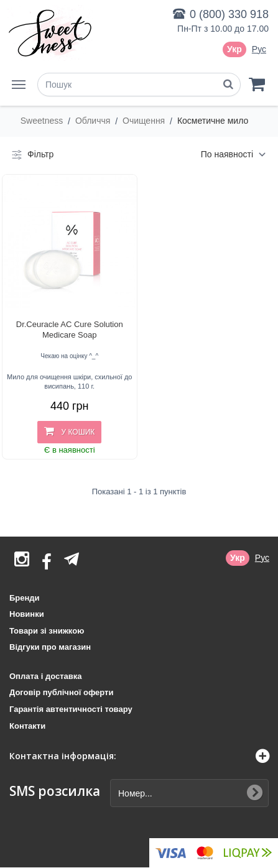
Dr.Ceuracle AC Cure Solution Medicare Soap (70, 330)
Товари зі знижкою (47, 631)
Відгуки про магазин (50, 647)
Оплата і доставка (45, 676)
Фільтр (31, 155)
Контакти (27, 726)
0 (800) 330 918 (229, 14)
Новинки (27, 614)
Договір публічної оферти (61, 692)
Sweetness (43, 121)
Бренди (25, 598)
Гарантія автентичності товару (71, 709)
